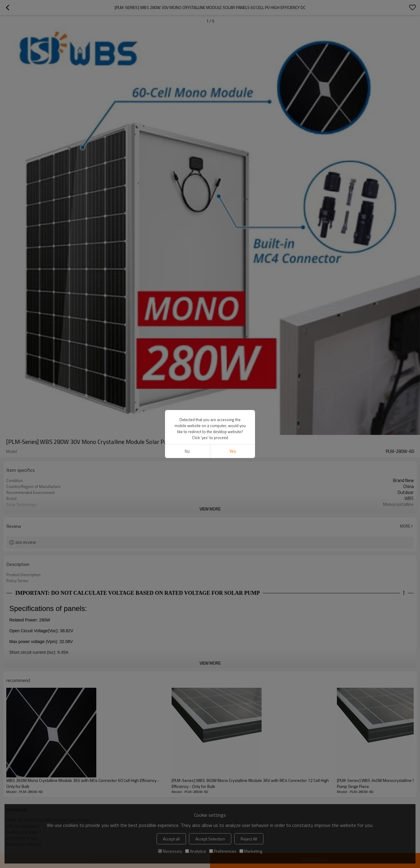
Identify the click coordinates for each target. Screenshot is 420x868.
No (187, 451)
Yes (233, 451)
